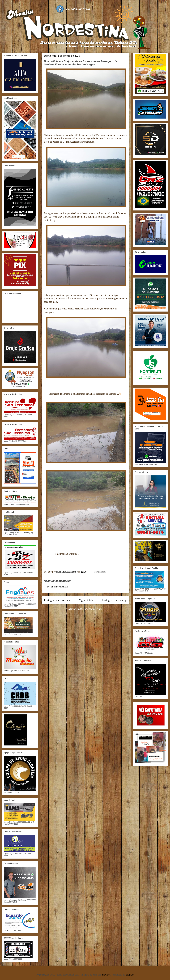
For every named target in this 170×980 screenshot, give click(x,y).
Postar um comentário (58, 587)
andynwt (106, 975)
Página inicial (86, 600)
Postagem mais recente (57, 600)
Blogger (130, 975)
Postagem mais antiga (115, 600)
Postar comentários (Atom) (90, 609)
